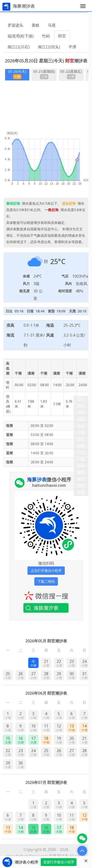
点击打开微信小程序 (46, 570)
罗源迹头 (15, 25)
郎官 (62, 36)
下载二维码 (46, 581)
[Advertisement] (46, 106)
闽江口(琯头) (49, 47)
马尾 (52, 25)
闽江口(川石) (19, 47)
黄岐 (36, 25)
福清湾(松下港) (21, 36)
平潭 (72, 47)
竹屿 (46, 36)
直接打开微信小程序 (59, 862)
